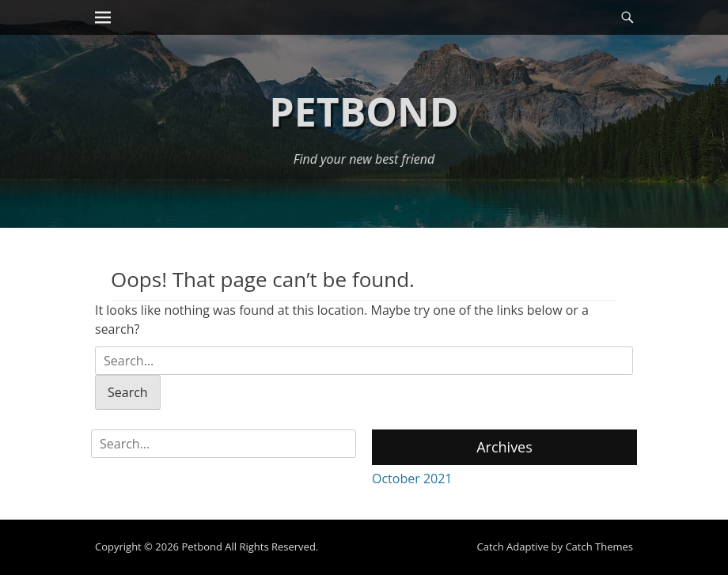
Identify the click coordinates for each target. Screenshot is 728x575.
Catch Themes (599, 547)
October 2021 (412, 479)
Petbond (364, 112)
